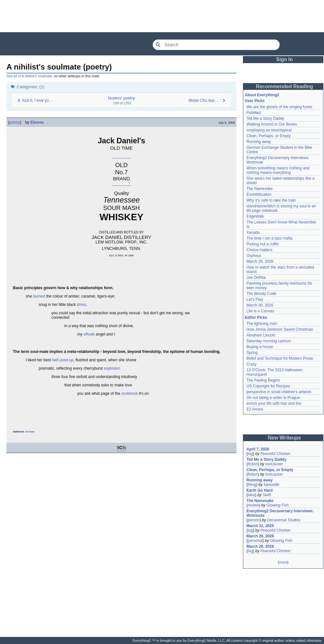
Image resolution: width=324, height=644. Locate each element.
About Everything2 (262, 95)
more (283, 562)
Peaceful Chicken (275, 454)
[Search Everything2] (216, 45)
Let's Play (255, 299)
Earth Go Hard (259, 490)
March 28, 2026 (260, 261)
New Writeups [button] (285, 438)
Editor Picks (256, 317)
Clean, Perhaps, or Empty (268, 136)
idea (251, 495)
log (250, 454)
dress (82, 305)
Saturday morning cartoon (269, 341)
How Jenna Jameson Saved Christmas (280, 329)
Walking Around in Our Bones (272, 124)
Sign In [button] (284, 59)
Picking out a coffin (263, 244)
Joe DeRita (256, 278)
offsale (89, 334)
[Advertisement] (162, 16)
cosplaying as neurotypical (269, 130)
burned (39, 296)
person (254, 520)
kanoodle (271, 485)
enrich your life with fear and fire (274, 403)
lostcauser (274, 464)
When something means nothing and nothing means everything (278, 170)
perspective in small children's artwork (279, 392)
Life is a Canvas (260, 311)
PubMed (254, 113)
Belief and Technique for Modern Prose (280, 358)
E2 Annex (255, 409)
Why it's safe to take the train (271, 200)
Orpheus (254, 256)
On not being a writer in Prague (273, 398)
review (253, 505)
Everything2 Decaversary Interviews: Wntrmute (280, 513)
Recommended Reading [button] (284, 86)
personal (255, 541)
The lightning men (262, 324)
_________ (121, 156)
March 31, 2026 (260, 526)
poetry (15, 122)
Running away (259, 142)
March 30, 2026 (260, 305)
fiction (253, 464)
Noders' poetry (121, 98)
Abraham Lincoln (261, 335)
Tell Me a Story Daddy (265, 118)
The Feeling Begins (263, 380)
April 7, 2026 (258, 449)
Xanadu (253, 232)
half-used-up (63, 360)
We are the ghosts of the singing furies (279, 107)
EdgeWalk (255, 216)
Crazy (251, 364)
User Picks (255, 101)
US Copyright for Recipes (268, 386)
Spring (252, 353)
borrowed (30, 432)
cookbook (130, 393)
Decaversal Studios (284, 520)
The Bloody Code (261, 294)
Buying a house (260, 347)
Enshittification (259, 194)
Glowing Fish (278, 505)
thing (252, 485)
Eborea (37, 122)
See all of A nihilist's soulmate (29, 76)
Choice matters (259, 250)
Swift (267, 495)
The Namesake (259, 189)
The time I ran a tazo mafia (269, 238)
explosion (112, 368)
